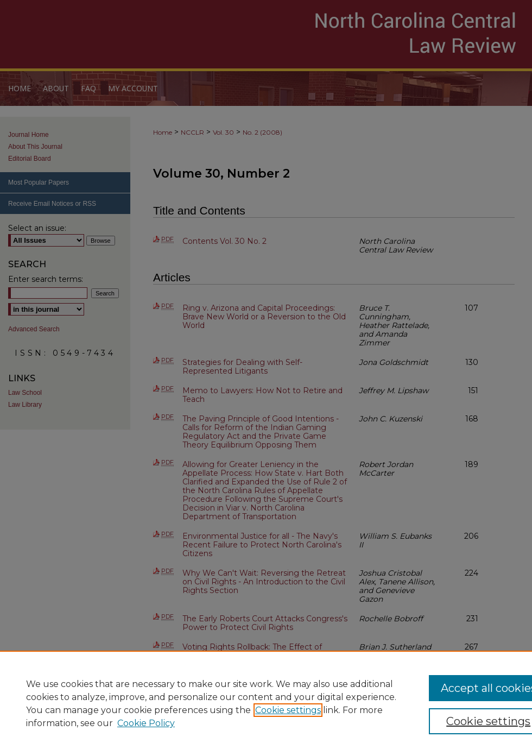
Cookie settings (288, 710)
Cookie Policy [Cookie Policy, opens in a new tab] (146, 723)
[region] (266, 703)
